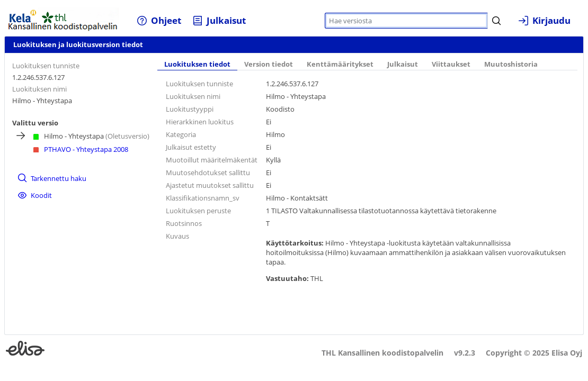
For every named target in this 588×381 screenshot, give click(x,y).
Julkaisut (403, 64)
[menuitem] (159, 20)
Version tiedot (269, 64)
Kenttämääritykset (340, 64)
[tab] (197, 65)
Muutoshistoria (511, 64)
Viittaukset (451, 64)
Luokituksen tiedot (197, 64)
